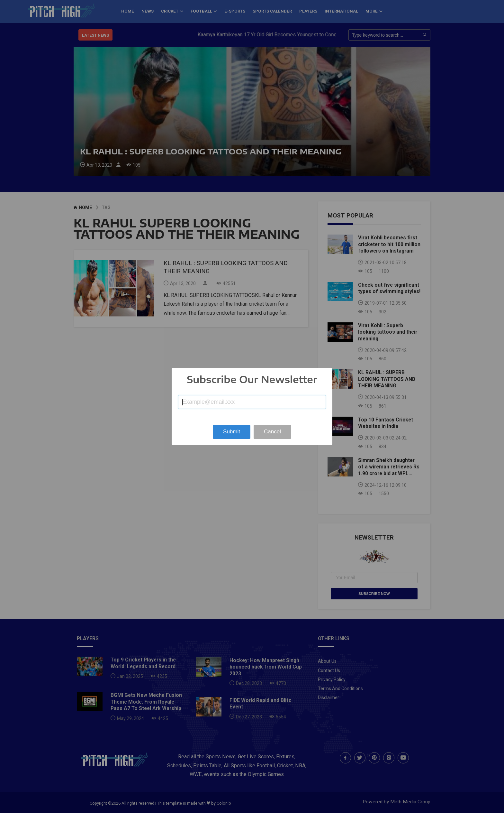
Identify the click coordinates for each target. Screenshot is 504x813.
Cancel (272, 432)
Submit (232, 432)
